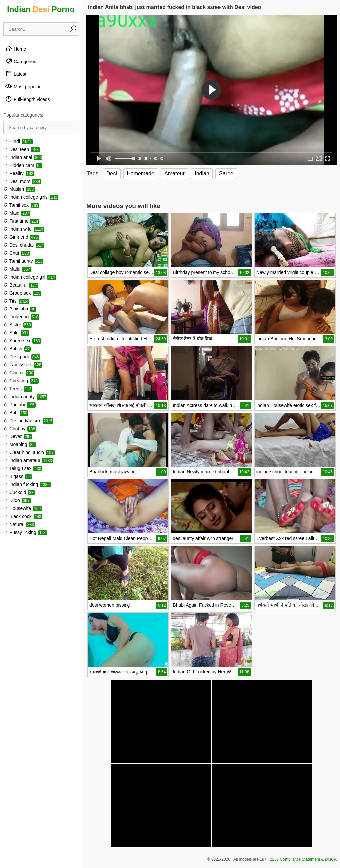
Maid (17, 213)
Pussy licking (25, 532)
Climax (19, 373)
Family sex (23, 365)
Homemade (141, 173)
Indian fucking (27, 484)
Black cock (23, 516)
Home (15, 49)
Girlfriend (21, 237)
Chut (16, 253)
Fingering (21, 317)
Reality (19, 173)
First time (21, 221)
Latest (16, 74)
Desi (112, 173)
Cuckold (19, 492)
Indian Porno (41, 9)
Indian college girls (31, 197)
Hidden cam (23, 165)
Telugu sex (23, 468)
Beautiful (21, 285)
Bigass (17, 476)
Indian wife (24, 229)
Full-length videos (28, 99)
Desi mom (22, 181)
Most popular (23, 86)
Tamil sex (21, 205)
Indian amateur (28, 460)
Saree (226, 173)
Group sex (22, 293)
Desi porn (22, 357)
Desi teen (21, 149)
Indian (202, 173)
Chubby (20, 429)
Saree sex (22, 341)
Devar (18, 436)
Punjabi (19, 405)
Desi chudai (24, 245)
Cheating (21, 381)
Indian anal (23, 157)
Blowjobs (20, 309)
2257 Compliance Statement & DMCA (303, 859)
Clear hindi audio (29, 452)
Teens (18, 389)
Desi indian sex (28, 421)
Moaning (19, 444)
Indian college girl (30, 277)
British (17, 349)
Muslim (19, 189)
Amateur (174, 173)
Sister (18, 325)
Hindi (18, 141)
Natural (19, 524)
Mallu (17, 269)
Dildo (17, 500)
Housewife (22, 508)
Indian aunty (25, 397)
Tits (16, 301)
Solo (16, 333)
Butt (16, 413)
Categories (21, 61)
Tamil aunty (23, 261)
